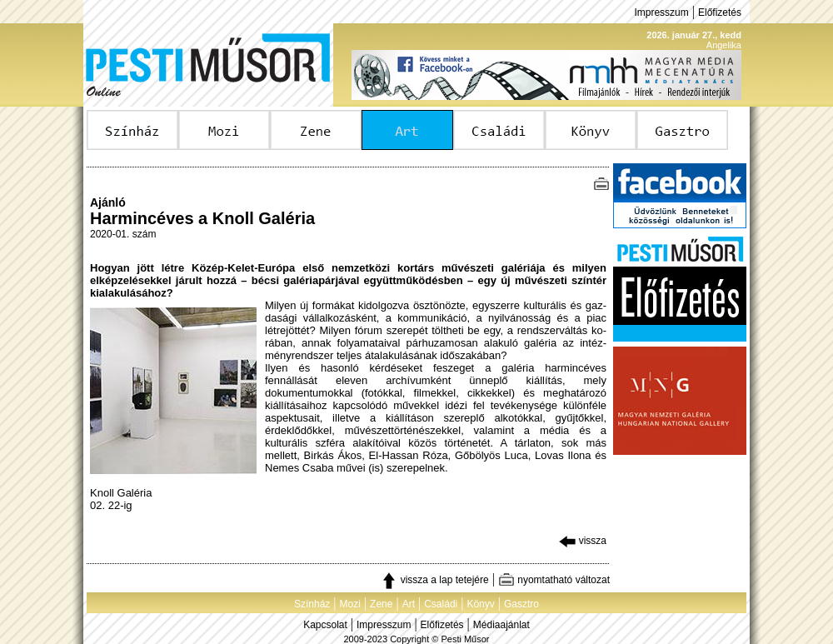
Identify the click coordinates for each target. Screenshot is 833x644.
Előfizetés (720, 12)
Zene (381, 604)
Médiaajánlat (501, 625)
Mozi (350, 604)
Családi (441, 604)
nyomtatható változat (554, 580)
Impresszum (661, 12)
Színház (312, 604)
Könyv (480, 604)
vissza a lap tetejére (434, 580)
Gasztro (521, 604)
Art (409, 604)
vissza (583, 541)
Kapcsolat (325, 625)
